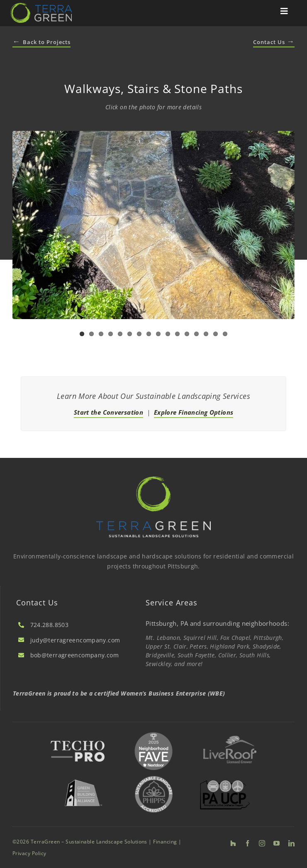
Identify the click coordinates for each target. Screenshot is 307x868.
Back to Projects (41, 42)
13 (196, 334)
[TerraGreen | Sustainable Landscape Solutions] (41, 6)
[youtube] (277, 843)
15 (216, 334)
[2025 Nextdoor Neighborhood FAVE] (153, 733)
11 (177, 334)
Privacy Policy (29, 853)
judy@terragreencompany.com (75, 640)
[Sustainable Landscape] (154, 775)
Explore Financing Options (194, 412)
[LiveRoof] (230, 739)
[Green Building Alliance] (83, 777)
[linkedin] (291, 843)
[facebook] (247, 843)
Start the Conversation (108, 412)
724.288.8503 (50, 625)
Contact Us (274, 42)
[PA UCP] (225, 783)
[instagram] (262, 843)
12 (187, 334)
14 (206, 334)
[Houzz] (233, 843)
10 (168, 334)
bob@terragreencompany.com (74, 655)
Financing (165, 842)
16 (225, 334)
